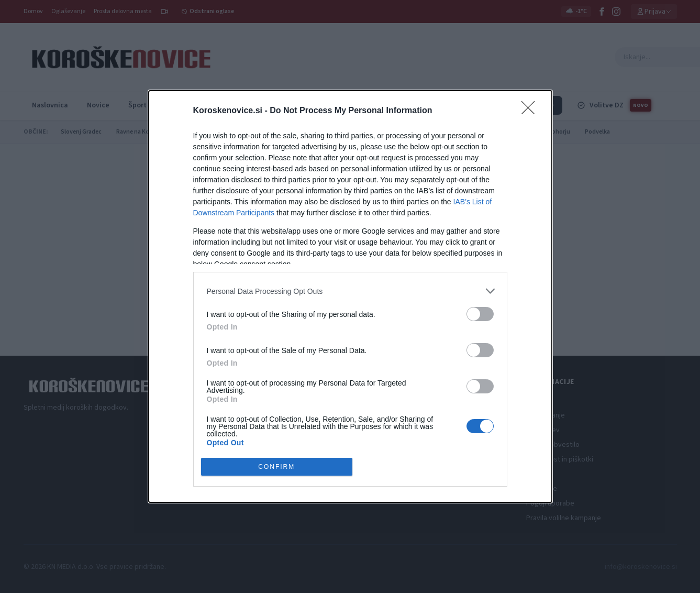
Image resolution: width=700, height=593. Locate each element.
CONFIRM (278, 466)
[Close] (531, 110)
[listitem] (350, 290)
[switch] (480, 313)
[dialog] (350, 296)
